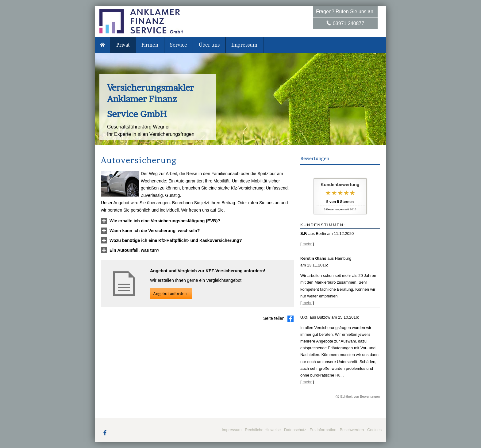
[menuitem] (103, 45)
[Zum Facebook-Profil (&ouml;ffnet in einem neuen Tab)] (105, 432)
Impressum (232, 430)
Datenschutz (295, 430)
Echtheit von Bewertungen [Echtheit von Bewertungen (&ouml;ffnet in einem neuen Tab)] (360, 396)
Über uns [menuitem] (209, 45)
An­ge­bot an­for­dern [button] (171, 293)
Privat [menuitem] (123, 45)
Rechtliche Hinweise (263, 430)
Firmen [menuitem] (150, 45)
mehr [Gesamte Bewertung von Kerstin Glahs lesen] (307, 303)
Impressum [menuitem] (244, 45)
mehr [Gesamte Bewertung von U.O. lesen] (307, 382)
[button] (165, 221)
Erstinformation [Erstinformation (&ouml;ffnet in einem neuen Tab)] (323, 430)
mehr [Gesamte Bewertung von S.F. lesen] (307, 244)
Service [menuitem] (179, 45)
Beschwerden (352, 430)
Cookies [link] (374, 430)
